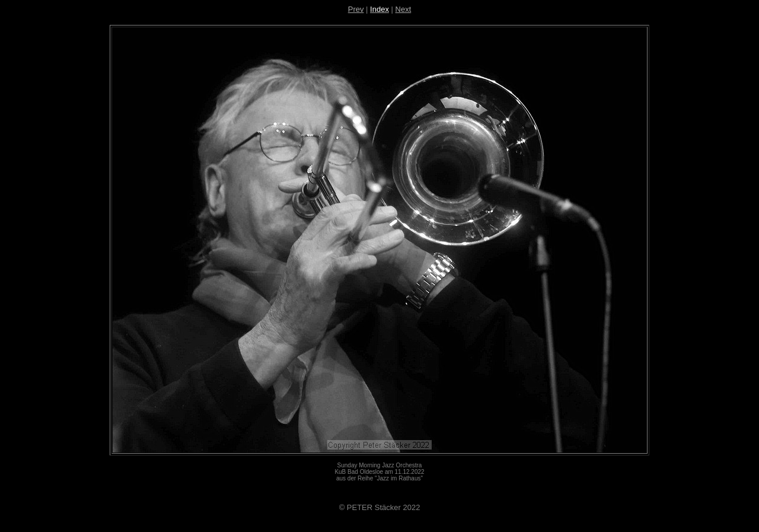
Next (404, 9)
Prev (356, 9)
